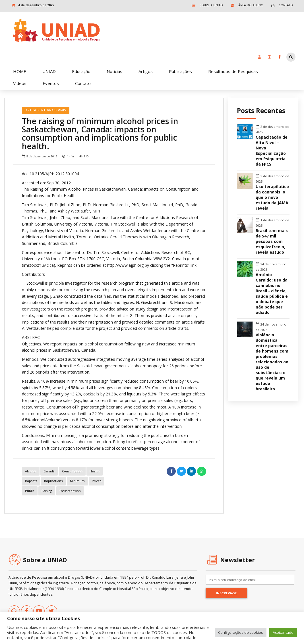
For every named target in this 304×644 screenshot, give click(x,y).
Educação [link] (81, 71)
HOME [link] (20, 71)
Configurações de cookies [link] (241, 632)
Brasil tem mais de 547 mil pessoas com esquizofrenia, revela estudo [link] (272, 241)
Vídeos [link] (20, 83)
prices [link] (97, 481)
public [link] (30, 491)
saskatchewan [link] (70, 491)
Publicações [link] (180, 71)
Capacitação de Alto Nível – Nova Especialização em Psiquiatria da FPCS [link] (272, 151)
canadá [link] (49, 471)
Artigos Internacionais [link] (46, 110)
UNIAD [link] (49, 71)
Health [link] (95, 471)
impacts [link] (31, 481)
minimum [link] (77, 481)
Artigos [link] (146, 71)
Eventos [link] (51, 83)
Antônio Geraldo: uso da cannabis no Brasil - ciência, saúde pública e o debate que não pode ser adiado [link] (272, 294)
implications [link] (53, 481)
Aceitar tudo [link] (283, 632)
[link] (206, 5)
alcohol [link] (31, 471)
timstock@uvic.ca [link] (38, 265)
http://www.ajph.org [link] (125, 265)
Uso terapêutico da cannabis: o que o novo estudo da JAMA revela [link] (272, 197)
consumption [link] (72, 471)
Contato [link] (83, 83)
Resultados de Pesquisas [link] (233, 71)
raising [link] (47, 491)
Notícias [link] (114, 71)
